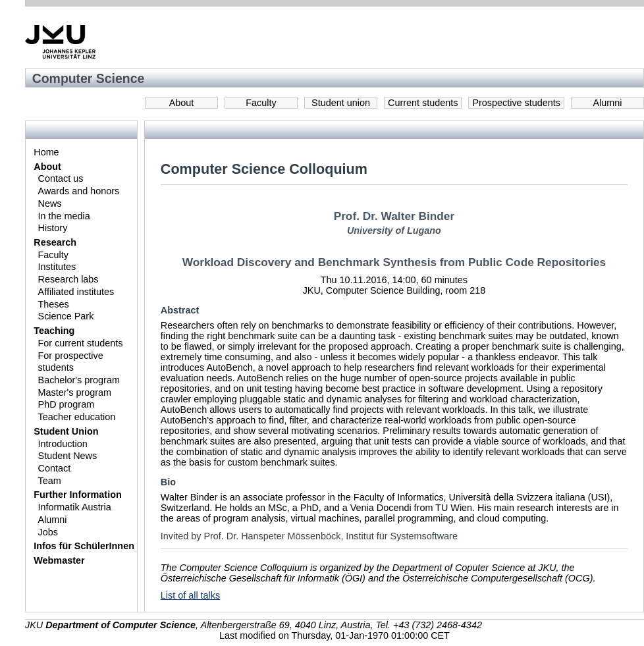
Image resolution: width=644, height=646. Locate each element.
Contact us (61, 178)
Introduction (63, 444)
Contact (55, 468)
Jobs (48, 532)
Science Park (66, 316)
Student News (68, 456)
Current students (423, 103)
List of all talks (190, 595)
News (50, 203)
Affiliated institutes (76, 292)
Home (46, 152)
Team (50, 481)
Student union (341, 103)
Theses (54, 304)
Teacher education (77, 417)
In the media (64, 216)
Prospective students (516, 103)
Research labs (68, 279)
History (53, 228)
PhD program (67, 404)
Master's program (75, 392)
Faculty (261, 103)
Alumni (608, 103)
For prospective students (71, 362)
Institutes (57, 267)
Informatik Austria (75, 507)
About (182, 103)
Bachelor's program (79, 380)
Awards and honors (79, 191)
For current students (81, 343)
